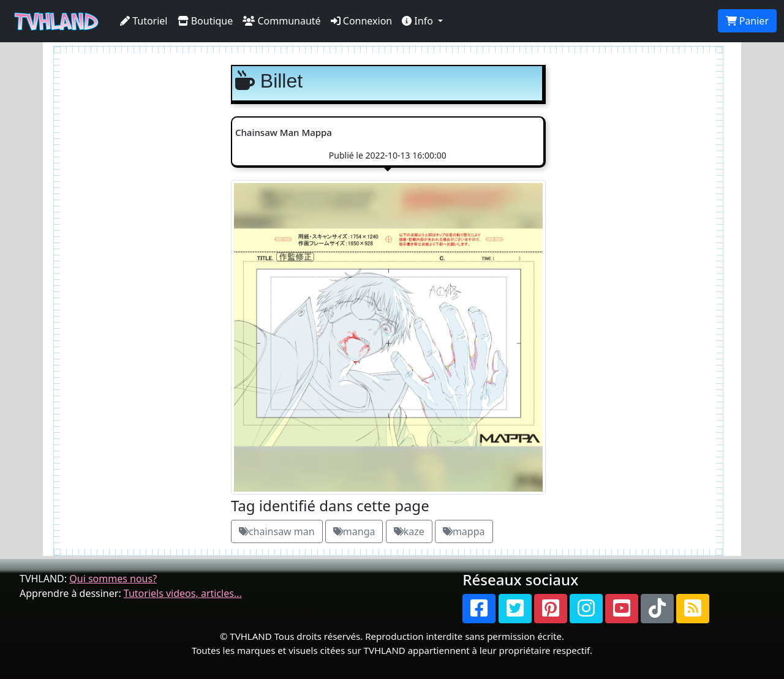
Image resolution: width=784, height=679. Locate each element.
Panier (747, 21)
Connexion (362, 21)
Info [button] (419, 21)
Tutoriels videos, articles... (183, 593)
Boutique (205, 21)
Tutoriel (144, 21)
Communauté (281, 21)
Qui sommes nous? (113, 579)
